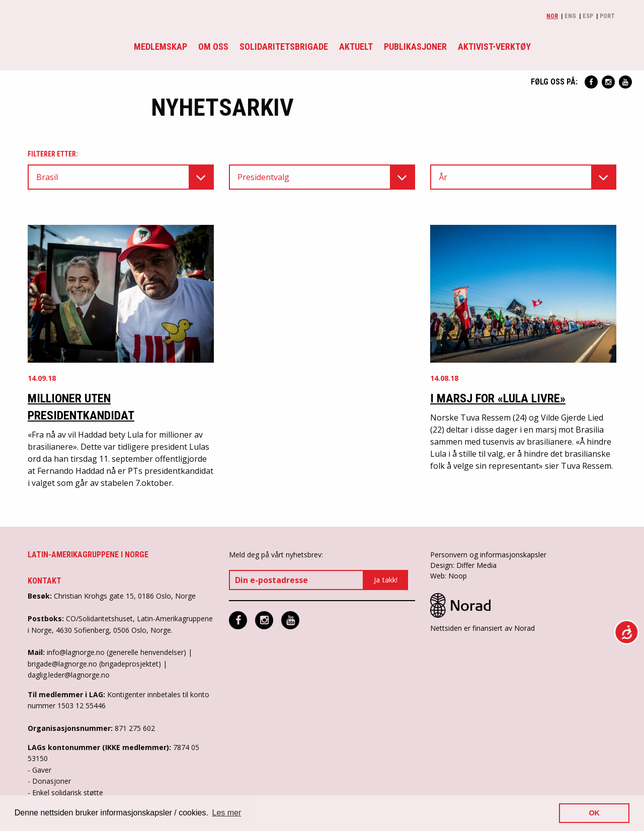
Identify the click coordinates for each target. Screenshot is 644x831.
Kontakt (45, 581)
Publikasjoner (415, 47)
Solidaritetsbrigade (284, 47)
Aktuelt (356, 47)
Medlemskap (160, 47)
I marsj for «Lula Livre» (498, 398)
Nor (552, 16)
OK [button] (594, 813)
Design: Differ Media (463, 565)
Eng (570, 16)
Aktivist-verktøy (494, 47)
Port (607, 16)
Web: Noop (449, 576)
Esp (588, 16)
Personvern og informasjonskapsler (488, 555)
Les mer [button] (227, 813)
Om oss (213, 47)
